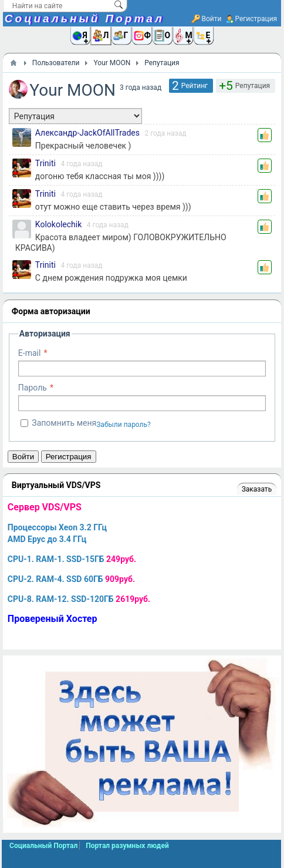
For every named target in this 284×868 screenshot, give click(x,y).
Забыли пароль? (124, 425)
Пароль (33, 388)
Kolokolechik (58, 224)
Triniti (45, 163)
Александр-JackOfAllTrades (87, 133)
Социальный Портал (84, 18)
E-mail (30, 353)
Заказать (257, 489)
